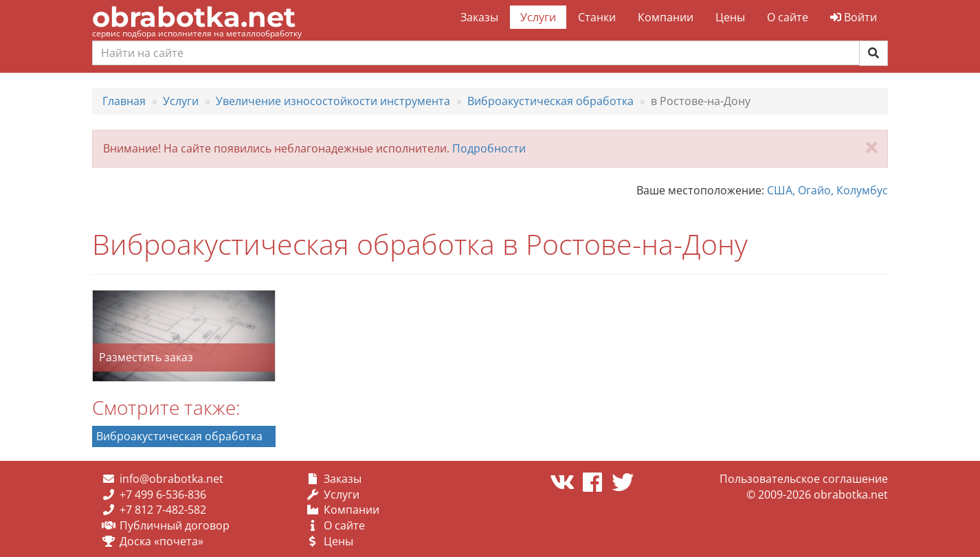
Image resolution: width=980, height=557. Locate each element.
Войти (854, 17)
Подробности (489, 148)
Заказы (479, 17)
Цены (730, 17)
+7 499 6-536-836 (163, 495)
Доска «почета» (162, 541)
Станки (597, 17)
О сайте (788, 17)
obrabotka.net (194, 17)
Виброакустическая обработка (179, 436)
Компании (666, 17)
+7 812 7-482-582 (163, 510)
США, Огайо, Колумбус (827, 190)
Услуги (538, 17)
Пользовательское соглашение (804, 479)
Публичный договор (175, 525)
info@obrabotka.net (171, 479)
